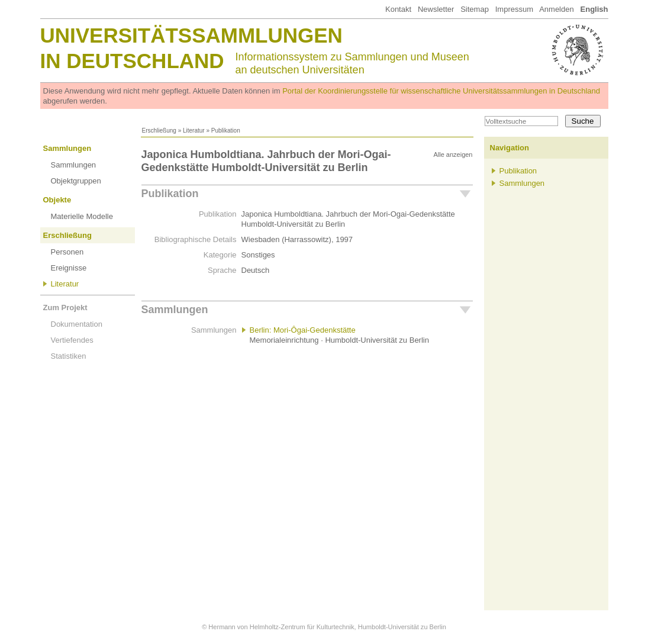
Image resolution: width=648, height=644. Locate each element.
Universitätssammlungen (191, 35)
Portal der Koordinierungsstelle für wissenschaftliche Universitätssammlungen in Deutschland (441, 91)
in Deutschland (132, 61)
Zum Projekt (65, 307)
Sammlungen (67, 148)
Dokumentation (77, 324)
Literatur (194, 131)
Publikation (170, 194)
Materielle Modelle (82, 216)
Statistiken (69, 356)
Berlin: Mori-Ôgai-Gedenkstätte (303, 330)
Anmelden (557, 9)
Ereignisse (69, 268)
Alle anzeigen (453, 154)
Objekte (57, 200)
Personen (67, 252)
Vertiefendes (72, 340)
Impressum (514, 9)
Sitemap (475, 9)
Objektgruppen (76, 181)
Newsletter (436, 9)
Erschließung (159, 131)
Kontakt (398, 9)
